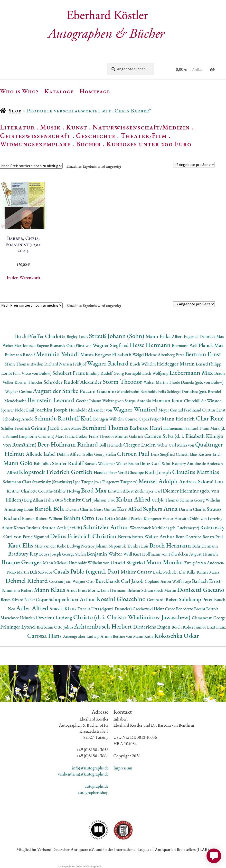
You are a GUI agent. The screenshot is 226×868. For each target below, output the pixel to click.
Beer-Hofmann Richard (68, 444)
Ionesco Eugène (36, 345)
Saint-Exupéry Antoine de (184, 463)
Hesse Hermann (151, 345)
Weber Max (13, 345)
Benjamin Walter (105, 554)
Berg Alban (34, 500)
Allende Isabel (41, 454)
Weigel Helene (145, 355)
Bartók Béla (50, 508)
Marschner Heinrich (18, 618)
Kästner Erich (210, 454)
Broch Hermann (171, 545)
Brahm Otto (79, 518)
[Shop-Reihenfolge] (31, 166)
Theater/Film (144, 136)
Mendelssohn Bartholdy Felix (142, 391)
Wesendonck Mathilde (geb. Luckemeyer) (165, 528)
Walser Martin (156, 382)
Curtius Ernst (214, 410)
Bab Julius (43, 463)
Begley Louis (78, 336)
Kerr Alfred (130, 509)
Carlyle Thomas (166, 500)
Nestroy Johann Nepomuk (104, 546)
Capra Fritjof (150, 419)
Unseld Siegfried (128, 562)
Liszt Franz (216, 627)
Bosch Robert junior (189, 627)
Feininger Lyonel (19, 627)
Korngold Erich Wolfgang (147, 373)
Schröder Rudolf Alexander (73, 382)
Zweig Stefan (195, 563)
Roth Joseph (158, 472)
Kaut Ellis (21, 545)
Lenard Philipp (209, 364)
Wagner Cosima (19, 391)
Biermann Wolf (185, 345)
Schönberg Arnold (19, 419)
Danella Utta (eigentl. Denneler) (105, 609)
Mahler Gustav (137, 572)
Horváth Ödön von (191, 518)
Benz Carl (151, 463)
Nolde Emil (25, 410)
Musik (50, 127)
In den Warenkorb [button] (23, 278)
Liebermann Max (192, 372)
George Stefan (74, 554)
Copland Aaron (158, 581)
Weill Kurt (133, 554)
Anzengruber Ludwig (82, 636)
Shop (15, 111)
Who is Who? (19, 91)
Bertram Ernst (203, 354)
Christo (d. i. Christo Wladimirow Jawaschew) (133, 617)
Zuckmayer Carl (149, 491)
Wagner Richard (108, 363)
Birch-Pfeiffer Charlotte (41, 336)
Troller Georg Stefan (99, 454)
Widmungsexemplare (35, 144)
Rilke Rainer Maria (203, 572)
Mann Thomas (18, 364)
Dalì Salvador (41, 572)
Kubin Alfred (134, 499)
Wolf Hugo (182, 581)
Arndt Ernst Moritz (84, 590)
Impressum (123, 768)
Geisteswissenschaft (35, 136)
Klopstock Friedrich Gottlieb (56, 472)
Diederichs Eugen (152, 627)
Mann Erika (159, 336)
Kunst (77, 127)
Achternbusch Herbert (104, 626)
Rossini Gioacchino (121, 599)
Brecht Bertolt (206, 609)
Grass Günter (106, 509)
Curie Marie (71, 428)
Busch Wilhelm (143, 364)
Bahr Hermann (205, 546)
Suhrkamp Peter (196, 599)
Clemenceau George (209, 618)
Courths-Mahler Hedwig (60, 491)
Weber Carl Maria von (176, 445)
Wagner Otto (84, 581)
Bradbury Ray (24, 554)
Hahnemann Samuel (181, 428)
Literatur (17, 127)
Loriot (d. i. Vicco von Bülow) (27, 373)
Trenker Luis (138, 546)
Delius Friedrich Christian (84, 536)
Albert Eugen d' (186, 336)
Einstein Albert (121, 491)
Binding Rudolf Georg (105, 373)
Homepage (95, 91)
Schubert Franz (69, 373)
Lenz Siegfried (163, 454)
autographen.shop (93, 792)
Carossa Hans (45, 635)
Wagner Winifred (136, 409)
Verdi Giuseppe (131, 472)
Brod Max (94, 490)
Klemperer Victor (159, 518)
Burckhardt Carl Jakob (120, 581)
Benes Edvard (13, 599)
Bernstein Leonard (52, 400)
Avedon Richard (45, 364)
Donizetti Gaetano (201, 589)
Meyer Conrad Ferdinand (180, 410)
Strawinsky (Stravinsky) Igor (56, 482)
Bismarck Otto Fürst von (71, 345)
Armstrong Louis (19, 509)
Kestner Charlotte (23, 491)
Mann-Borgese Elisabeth (106, 354)
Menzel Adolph (159, 481)
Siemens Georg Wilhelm (200, 500)
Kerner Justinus (27, 528)
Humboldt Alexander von (91, 410)
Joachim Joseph (52, 410)
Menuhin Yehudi (58, 354)
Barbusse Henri (146, 428)
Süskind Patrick (130, 518)
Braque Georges (22, 562)
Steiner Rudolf (68, 463)
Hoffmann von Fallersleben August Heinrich (180, 554)
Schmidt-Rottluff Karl (64, 418)
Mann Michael (56, 563)
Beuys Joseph (51, 554)
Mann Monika (165, 562)
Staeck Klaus (64, 608)
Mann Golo (19, 463)
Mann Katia (144, 636)
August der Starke (56, 391)
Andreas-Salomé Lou (201, 481)
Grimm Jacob (46, 428)
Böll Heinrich (111, 445)
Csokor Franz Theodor (95, 436)
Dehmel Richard (27, 580)
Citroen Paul (134, 453)
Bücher (89, 144)
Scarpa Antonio (138, 401)
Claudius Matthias (196, 472)
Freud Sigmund (36, 537)
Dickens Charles (79, 509)
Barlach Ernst (206, 581)
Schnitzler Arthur (106, 527)
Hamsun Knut (168, 400)
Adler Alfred (33, 608)
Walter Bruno (128, 463)
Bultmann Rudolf (20, 355)
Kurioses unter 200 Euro (149, 144)
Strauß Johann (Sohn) (117, 336)
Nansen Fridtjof (73, 364)
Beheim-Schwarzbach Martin (152, 590)
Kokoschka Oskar (177, 635)
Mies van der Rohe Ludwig (58, 546)
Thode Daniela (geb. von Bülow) (196, 382)
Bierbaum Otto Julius (55, 627)
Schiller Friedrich (16, 428)
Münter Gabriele (130, 436)
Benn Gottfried (189, 537)
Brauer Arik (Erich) (62, 527)
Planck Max (211, 345)
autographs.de (97, 786)
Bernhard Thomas (106, 427)
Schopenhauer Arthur (72, 599)
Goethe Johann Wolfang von (100, 401)
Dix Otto (106, 518)
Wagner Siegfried (111, 345)
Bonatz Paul (212, 537)
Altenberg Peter (171, 355)
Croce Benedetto (179, 609)
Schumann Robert (18, 590)
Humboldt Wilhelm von (90, 563)
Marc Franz (65, 436)
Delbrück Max (212, 336)
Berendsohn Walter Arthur (147, 536)
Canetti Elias (187, 454)
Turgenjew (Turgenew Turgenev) (110, 482)
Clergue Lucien (140, 445)
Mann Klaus (50, 589)
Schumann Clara (18, 482)
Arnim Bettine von (117, 636)
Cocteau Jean (61, 581)
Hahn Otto (54, 500)
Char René (210, 418)
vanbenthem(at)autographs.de (83, 774)
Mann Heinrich (179, 419)
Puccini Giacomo (98, 391)
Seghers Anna (161, 508)
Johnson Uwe (104, 500)
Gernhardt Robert (163, 599)
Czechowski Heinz (149, 609)
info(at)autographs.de (90, 768)
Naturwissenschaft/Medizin (141, 127)
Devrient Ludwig (55, 617)
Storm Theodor (123, 381)
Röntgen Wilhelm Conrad (116, 419)
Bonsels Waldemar (100, 463)
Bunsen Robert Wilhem (42, 518)
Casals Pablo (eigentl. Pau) (87, 571)
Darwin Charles (193, 509)
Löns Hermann (114, 590)
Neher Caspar (36, 599)
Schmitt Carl (78, 500)
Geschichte (96, 136)
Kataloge (59, 91)
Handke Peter (106, 472)
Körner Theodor (29, 382)
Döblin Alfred (69, 454)
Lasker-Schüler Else (170, 572)
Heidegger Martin (176, 364)
